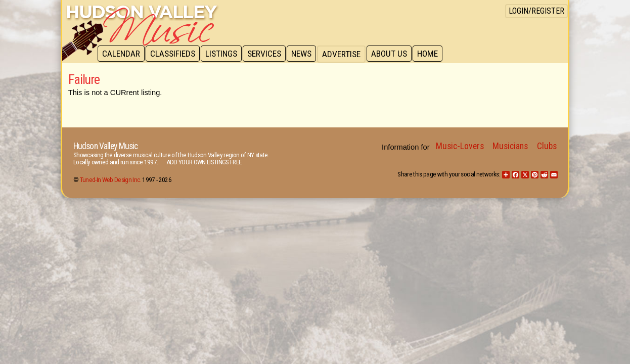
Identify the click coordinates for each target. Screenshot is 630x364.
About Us (395, 54)
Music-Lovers (460, 146)
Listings (224, 54)
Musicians (510, 146)
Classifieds (174, 54)
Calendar (122, 54)
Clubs (547, 146)
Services (268, 54)
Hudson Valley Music (105, 146)
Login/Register (536, 11)
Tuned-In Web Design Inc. (110, 180)
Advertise (346, 54)
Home (434, 54)
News (306, 54)
